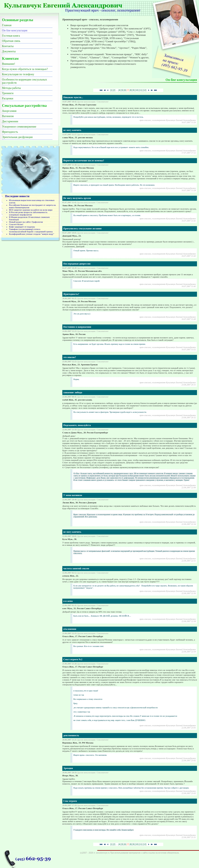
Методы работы (11, 88)
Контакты (8, 46)
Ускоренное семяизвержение (19, 127)
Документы (9, 51)
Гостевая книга (11, 36)
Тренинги (8, 93)
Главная (7, 25)
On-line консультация (15, 30)
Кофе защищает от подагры (22, 227)
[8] (131, 90)
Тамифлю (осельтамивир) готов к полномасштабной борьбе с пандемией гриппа (31, 230)
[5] (122, 90)
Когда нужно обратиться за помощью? (25, 69)
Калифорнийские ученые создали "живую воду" (32, 234)
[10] (137, 90)
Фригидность (10, 132)
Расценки (8, 98)
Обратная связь (11, 41)
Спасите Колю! (16, 224)
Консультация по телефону (18, 74)
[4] (120, 90)
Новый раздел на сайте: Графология (26, 222)
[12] (145, 90)
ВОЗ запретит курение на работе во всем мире (31, 210)
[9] (134, 90)
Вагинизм (8, 116)
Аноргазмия (9, 111)
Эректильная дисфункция (17, 137)
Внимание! (9, 64)
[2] (114, 90)
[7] (128, 90)
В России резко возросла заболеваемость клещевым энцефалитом (28, 213)
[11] (141, 90)
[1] (111, 90)
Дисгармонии (10, 121)
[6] (125, 90)
